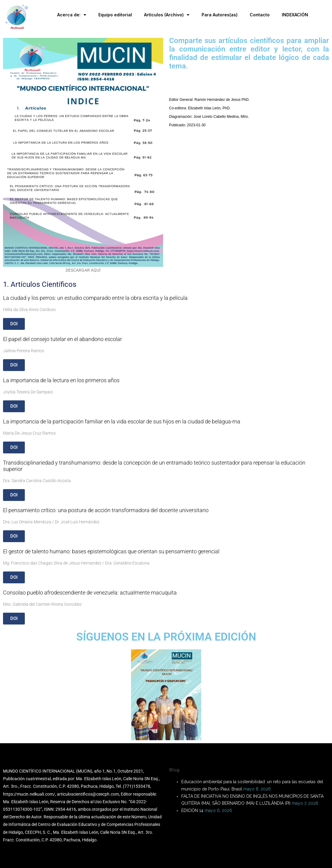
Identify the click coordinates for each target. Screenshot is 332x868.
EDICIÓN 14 (192, 810)
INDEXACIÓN (295, 15)
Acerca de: (72, 15)
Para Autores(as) (220, 15)
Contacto (260, 15)
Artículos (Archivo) (167, 15)
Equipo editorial (115, 15)
